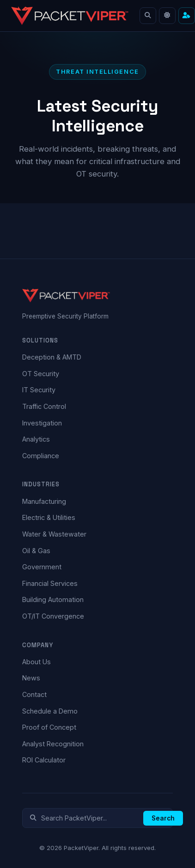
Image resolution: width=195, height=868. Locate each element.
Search (163, 818)
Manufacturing (44, 501)
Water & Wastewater (54, 534)
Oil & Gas (36, 551)
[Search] (148, 16)
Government (42, 567)
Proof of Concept (49, 727)
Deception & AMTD (52, 357)
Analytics (36, 439)
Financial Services (50, 583)
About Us (37, 662)
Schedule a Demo (50, 711)
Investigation (42, 423)
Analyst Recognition (53, 744)
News (31, 678)
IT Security (39, 390)
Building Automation (53, 599)
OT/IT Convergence (53, 616)
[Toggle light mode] (167, 16)
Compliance (41, 456)
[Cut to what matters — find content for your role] (187, 16)
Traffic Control (44, 406)
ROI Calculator (44, 760)
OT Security (41, 374)
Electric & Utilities (49, 517)
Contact (34, 694)
